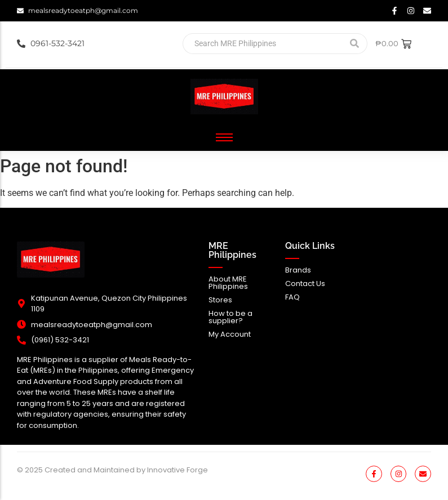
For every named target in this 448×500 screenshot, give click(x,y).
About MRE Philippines (228, 283)
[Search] (262, 44)
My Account (230, 334)
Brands (298, 270)
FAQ (292, 297)
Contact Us (305, 284)
